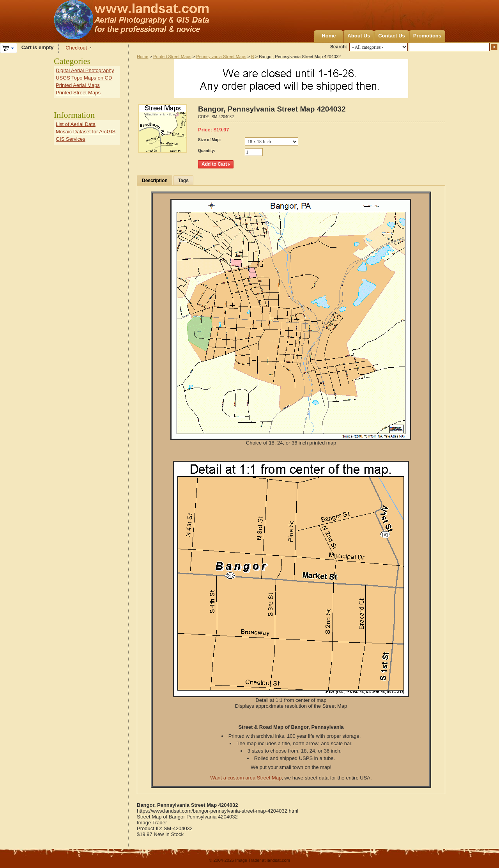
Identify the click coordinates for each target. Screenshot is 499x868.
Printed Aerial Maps (78, 85)
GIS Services (71, 139)
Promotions (427, 36)
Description (155, 181)
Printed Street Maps (172, 57)
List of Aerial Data (76, 124)
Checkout (76, 48)
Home (329, 36)
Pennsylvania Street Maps (221, 57)
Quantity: (207, 151)
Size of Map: (209, 140)
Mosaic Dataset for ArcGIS (86, 132)
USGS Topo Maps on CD (84, 78)
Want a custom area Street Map (246, 778)
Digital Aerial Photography (85, 70)
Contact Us (392, 36)
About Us (359, 36)
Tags (183, 181)
